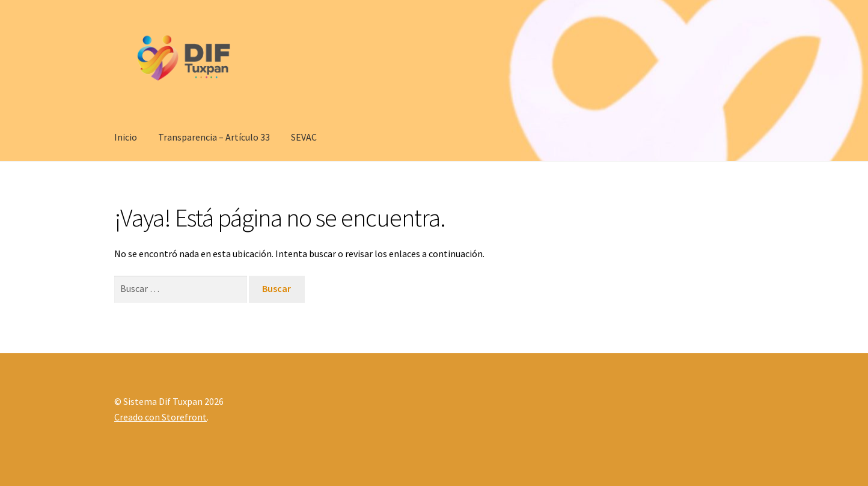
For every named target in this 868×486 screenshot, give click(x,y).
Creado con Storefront (160, 417)
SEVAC (304, 137)
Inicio (126, 137)
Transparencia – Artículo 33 (214, 137)
